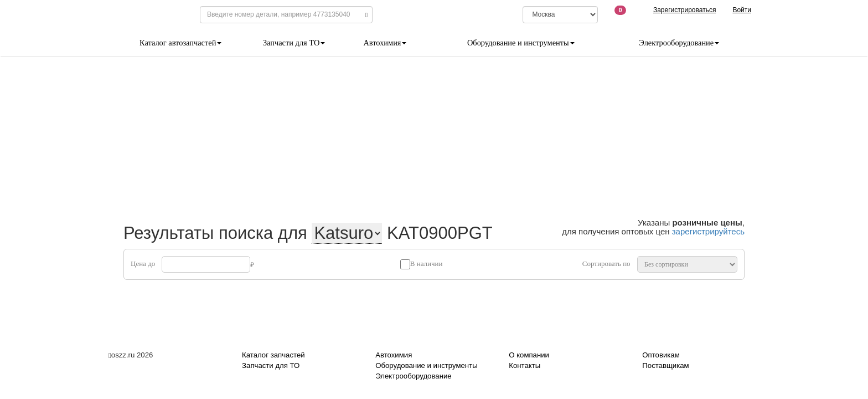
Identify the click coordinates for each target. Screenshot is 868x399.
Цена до (143, 264)
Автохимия (385, 43)
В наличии (427, 264)
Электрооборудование (679, 43)
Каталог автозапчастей (180, 43)
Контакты (525, 365)
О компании (529, 355)
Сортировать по (606, 264)
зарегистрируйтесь (708, 231)
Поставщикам (665, 365)
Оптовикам (661, 355)
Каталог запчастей (273, 355)
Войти (742, 10)
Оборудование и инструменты (521, 43)
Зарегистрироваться (684, 10)
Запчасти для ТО (294, 43)
